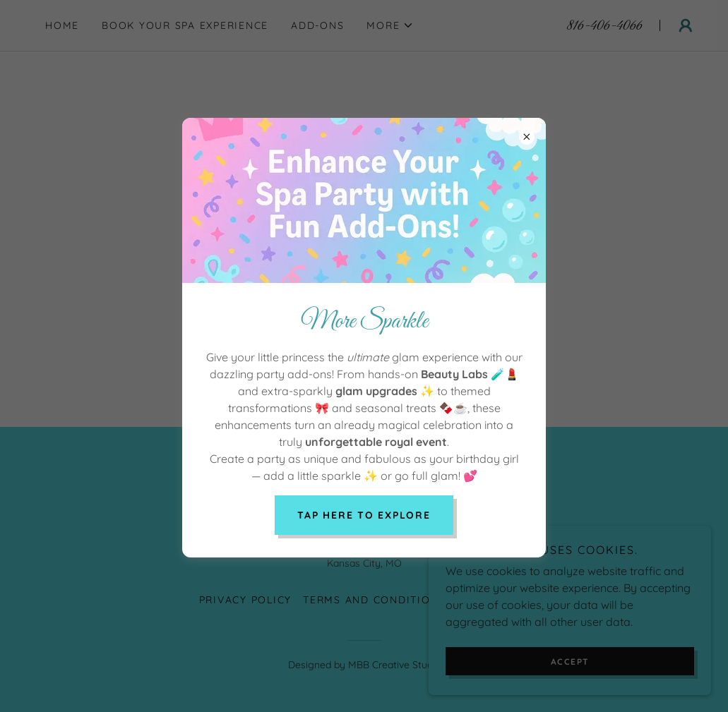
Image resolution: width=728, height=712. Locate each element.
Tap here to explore (364, 515)
